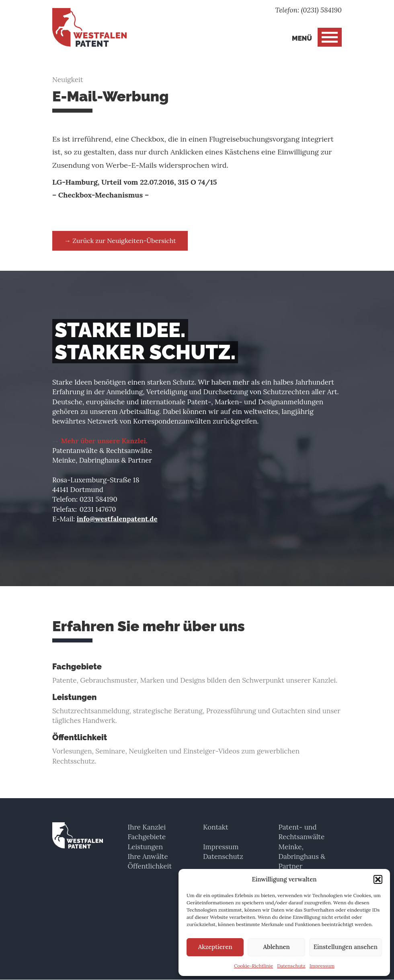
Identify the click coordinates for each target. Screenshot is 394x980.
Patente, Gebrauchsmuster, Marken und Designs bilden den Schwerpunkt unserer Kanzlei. (197, 674)
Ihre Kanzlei (147, 827)
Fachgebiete (147, 837)
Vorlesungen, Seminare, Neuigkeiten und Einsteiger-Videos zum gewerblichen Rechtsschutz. (197, 750)
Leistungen (146, 847)
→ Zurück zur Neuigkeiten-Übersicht (120, 241)
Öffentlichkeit (150, 866)
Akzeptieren (215, 947)
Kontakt (216, 827)
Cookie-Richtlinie (253, 966)
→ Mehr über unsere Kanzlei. (100, 441)
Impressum (322, 966)
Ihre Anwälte (148, 856)
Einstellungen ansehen (346, 947)
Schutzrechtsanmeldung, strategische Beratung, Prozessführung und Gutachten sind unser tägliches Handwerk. (197, 709)
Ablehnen (276, 947)
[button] (378, 879)
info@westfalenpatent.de (117, 519)
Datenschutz (291, 966)
